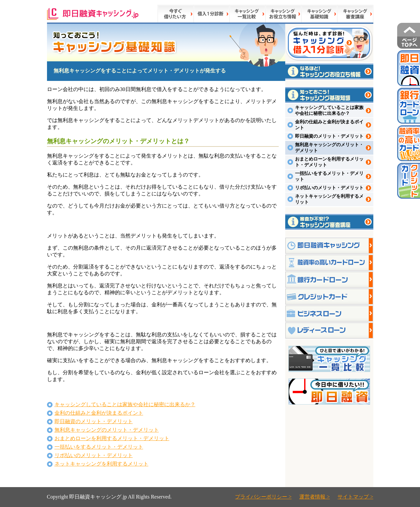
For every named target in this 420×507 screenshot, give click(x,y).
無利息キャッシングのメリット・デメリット (107, 430)
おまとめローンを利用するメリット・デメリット (112, 438)
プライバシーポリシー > (263, 497)
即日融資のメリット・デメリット (94, 421)
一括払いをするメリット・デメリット (99, 447)
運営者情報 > (314, 497)
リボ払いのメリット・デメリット (94, 455)
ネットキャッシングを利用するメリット (101, 464)
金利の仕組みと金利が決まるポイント (99, 413)
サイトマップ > (355, 497)
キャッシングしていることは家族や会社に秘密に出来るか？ (125, 404)
